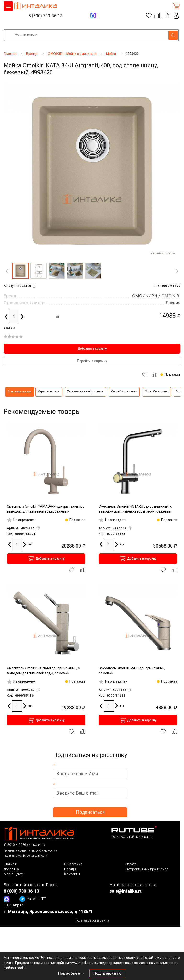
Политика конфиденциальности (26, 856)
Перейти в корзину (92, 361)
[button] (20, 271)
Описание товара (19, 391)
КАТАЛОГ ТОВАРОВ (8, 6)
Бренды (70, 869)
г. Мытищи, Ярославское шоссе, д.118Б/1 (48, 911)
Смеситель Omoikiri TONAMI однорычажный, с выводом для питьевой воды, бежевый (43, 671)
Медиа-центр (14, 874)
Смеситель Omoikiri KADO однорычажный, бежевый (132, 671)
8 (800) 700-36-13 (46, 16)
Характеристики (49, 391)
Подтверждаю (108, 973)
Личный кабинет (177, 16)
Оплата (131, 864)
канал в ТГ (33, 899)
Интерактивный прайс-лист (147, 869)
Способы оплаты (157, 391)
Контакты (72, 874)
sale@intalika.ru (126, 891)
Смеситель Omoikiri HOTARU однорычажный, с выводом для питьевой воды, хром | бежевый (135, 509)
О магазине (73, 864)
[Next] (177, 271)
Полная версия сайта (92, 920)
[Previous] (7, 271)
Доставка (11, 869)
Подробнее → (72, 973)
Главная (10, 864)
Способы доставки (124, 391)
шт (58, 317)
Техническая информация (85, 391)
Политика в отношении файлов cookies (30, 851)
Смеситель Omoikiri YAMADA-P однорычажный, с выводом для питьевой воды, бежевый (46, 509)
